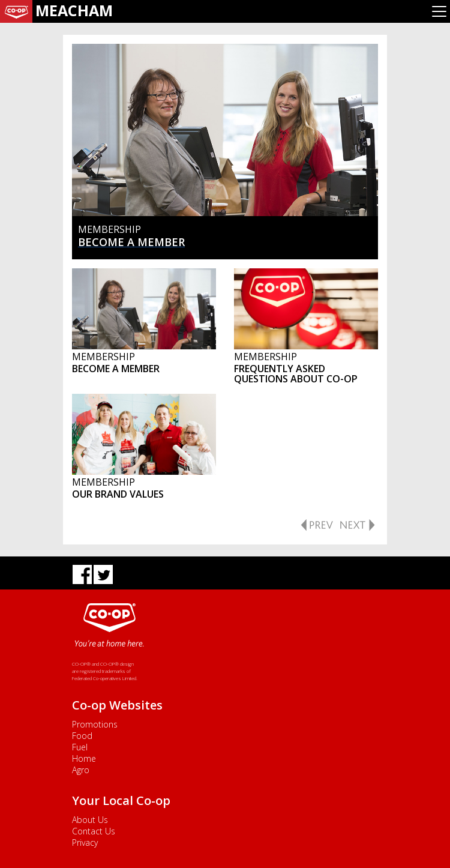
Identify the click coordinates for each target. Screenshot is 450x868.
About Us (90, 820)
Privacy (85, 842)
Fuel (80, 747)
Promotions (95, 724)
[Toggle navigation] (439, 11)
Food (82, 736)
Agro (81, 770)
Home (84, 758)
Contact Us (94, 831)
